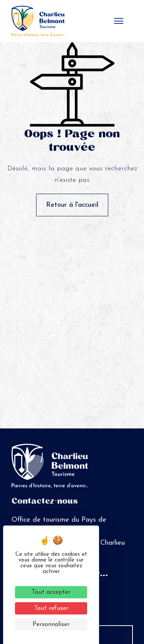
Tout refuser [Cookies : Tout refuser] (51, 608)
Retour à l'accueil (72, 205)
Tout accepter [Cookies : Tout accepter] (51, 592)
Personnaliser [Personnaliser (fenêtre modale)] (51, 624)
